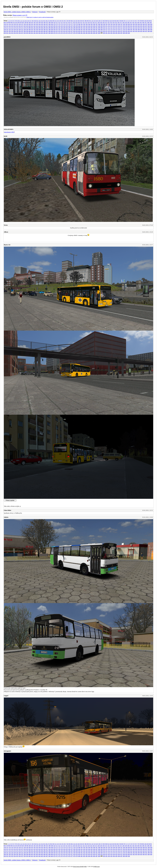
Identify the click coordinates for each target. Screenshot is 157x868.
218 (25, 26)
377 (121, 29)
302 (84, 28)
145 (141, 22)
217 (22, 26)
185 (92, 24)
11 (20, 21)
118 (74, 22)
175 (67, 24)
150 (5, 24)
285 (42, 28)
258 (124, 26)
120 (79, 22)
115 (66, 22)
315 (116, 28)
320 (129, 28)
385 (141, 29)
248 (99, 26)
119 (76, 22)
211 (7, 26)
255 (116, 26)
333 (12, 29)
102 (35, 22)
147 (146, 22)
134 (113, 22)
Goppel (6, 696)
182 (84, 24)
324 (139, 28)
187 (97, 24)
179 (77, 24)
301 (82, 28)
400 (30, 31)
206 (144, 24)
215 (17, 26)
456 (20, 33)
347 (47, 29)
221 (32, 26)
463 (37, 33)
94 (19, 22)
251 (106, 26)
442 (134, 31)
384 (139, 29)
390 (5, 31)
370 (104, 29)
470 (54, 33)
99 (27, 22)
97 (24, 22)
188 (99, 24)
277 (22, 28)
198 (124, 24)
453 (12, 33)
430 (104, 31)
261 (131, 26)
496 (119, 33)
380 (129, 29)
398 (25, 31)
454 (15, 33)
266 (144, 26)
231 (57, 26)
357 (72, 29)
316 (119, 28)
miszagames (7, 751)
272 (10, 28)
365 (92, 29)
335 (17, 29)
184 (89, 24)
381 (131, 29)
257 (121, 26)
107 (47, 22)
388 (149, 29)
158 (25, 24)
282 (35, 28)
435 (116, 31)
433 (111, 31)
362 (84, 29)
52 (93, 21)
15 (27, 21)
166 (44, 24)
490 (104, 33)
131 (106, 22)
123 (86, 22)
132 (108, 22)
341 (32, 29)
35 (62, 21)
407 (47, 31)
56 (100, 21)
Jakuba (6, 517)
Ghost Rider (8, 510)
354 (64, 29)
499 (126, 33)
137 (121, 22)
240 (79, 26)
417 (72, 31)
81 (144, 21)
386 (144, 29)
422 (84, 31)
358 (74, 29)
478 (74, 33)
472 (59, 33)
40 (71, 21)
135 (116, 22)
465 (42, 33)
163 (37, 24)
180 (79, 24)
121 (81, 22)
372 (109, 29)
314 (114, 28)
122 (84, 22)
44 (78, 21)
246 (94, 26)
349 (52, 29)
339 (27, 29)
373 (111, 29)
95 (20, 22)
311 (106, 28)
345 (42, 29)
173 (62, 24)
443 (136, 31)
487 (97, 33)
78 (139, 21)
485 (92, 33)
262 (134, 26)
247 (96, 26)
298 (74, 28)
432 (109, 31)
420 (79, 31)
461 (32, 33)
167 (47, 24)
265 (141, 26)
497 (121, 33)
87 (6, 22)
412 (59, 31)
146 (143, 22)
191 (107, 24)
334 (15, 29)
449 (151, 31)
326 (144, 28)
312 (109, 28)
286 (44, 28)
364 (89, 29)
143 (136, 22)
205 (141, 24)
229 (52, 26)
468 (49, 33)
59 (105, 21)
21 (38, 21)
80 (142, 21)
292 (59, 28)
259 (126, 26)
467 (47, 33)
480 (79, 33)
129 (101, 22)
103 (37, 22)
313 (111, 28)
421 (82, 31)
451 (7, 33)
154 (15, 24)
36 (64, 21)
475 (67, 33)
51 (91, 21)
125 (91, 22)
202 (134, 24)
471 (57, 33)
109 (52, 22)
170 (54, 24)
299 (77, 28)
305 (92, 28)
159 (27, 24)
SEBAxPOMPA (9, 129)
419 (77, 31)
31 (55, 21)
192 (109, 24)
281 (32, 28)
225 (42, 26)
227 (47, 26)
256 (119, 26)
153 (12, 24)
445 (141, 31)
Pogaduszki (42, 12)
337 (22, 29)
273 (12, 28)
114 (64, 22)
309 (102, 28)
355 (67, 29)
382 (134, 29)
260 (129, 26)
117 (71, 22)
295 (67, 28)
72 (128, 21)
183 (87, 24)
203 (136, 24)
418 (74, 31)
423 (87, 31)
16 (29, 21)
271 (7, 28)
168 (49, 24)
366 (94, 29)
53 (94, 21)
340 (30, 29)
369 (102, 29)
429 (102, 31)
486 (94, 33)
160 (30, 24)
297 (72, 28)
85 (151, 21)
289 (52, 28)
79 (140, 21)
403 (37, 31)
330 (5, 29)
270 (5, 28)
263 (136, 26)
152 (10, 24)
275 (17, 28)
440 (129, 31)
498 (124, 33)
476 (69, 33)
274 (15, 28)
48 (85, 21)
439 (126, 31)
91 (13, 22)
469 (52, 33)
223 (37, 26)
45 (80, 21)
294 (64, 28)
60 (107, 21)
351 (57, 29)
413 (62, 31)
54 (96, 21)
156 (20, 24)
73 (130, 21)
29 (52, 21)
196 (119, 24)
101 (32, 22)
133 (111, 22)
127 (96, 22)
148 (148, 22)
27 (48, 21)
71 (126, 21)
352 (59, 29)
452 (10, 33)
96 (22, 22)
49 (87, 21)
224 (39, 26)
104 (40, 22)
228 (49, 26)
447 (146, 31)
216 (20, 26)
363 (87, 29)
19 (34, 21)
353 (62, 29)
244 (89, 26)
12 (22, 21)
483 (87, 33)
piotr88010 (7, 37)
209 (151, 24)
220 (30, 26)
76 (135, 21)
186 (94, 24)
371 (107, 29)
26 (47, 21)
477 (72, 33)
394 (15, 31)
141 (131, 22)
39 (70, 21)
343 (37, 29)
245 (92, 26)
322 (134, 28)
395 (17, 31)
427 (96, 31)
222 (35, 26)
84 (149, 21)
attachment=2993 (9, 132)
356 (69, 29)
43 (77, 21)
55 (98, 21)
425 (92, 31)
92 (15, 22)
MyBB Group (97, 867)
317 (121, 28)
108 (49, 22)
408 (49, 31)
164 (40, 24)
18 (32, 21)
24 (43, 21)
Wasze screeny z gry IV (20, 15)
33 (59, 21)
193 (111, 24)
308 (99, 28)
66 (117, 21)
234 (64, 26)
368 (99, 29)
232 (59, 26)
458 (25, 33)
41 (73, 21)
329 (151, 28)
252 (109, 26)
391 (7, 31)
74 (132, 21)
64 (114, 21)
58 (103, 21)
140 (128, 22)
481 (82, 33)
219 (27, 26)
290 (54, 28)
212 (10, 26)
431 (106, 31)
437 (121, 31)
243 (87, 26)
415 (67, 31)
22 (39, 21)
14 (25, 21)
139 (126, 22)
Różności (35, 12)
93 (17, 22)
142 (133, 22)
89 (10, 22)
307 (97, 28)
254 (114, 26)
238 (74, 26)
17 (30, 21)
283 (37, 28)
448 (149, 31)
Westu (6, 225)
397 (22, 31)
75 (133, 21)
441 (131, 31)
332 (10, 29)
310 (104, 28)
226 (44, 26)
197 (121, 24)
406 (44, 31)
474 (64, 33)
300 (79, 28)
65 (116, 21)
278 (25, 28)
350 (54, 29)
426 (94, 31)
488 (99, 33)
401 (32, 31)
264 (139, 26)
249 (102, 26)
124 (89, 22)
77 (137, 21)
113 (62, 22)
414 (64, 31)
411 (57, 31)
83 (147, 21)
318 (124, 28)
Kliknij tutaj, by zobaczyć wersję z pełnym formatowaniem (40, 17)
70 (124, 21)
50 (89, 21)
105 (42, 22)
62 (110, 21)
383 (136, 29)
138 (123, 22)
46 (82, 21)
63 (112, 21)
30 (54, 21)
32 (57, 21)
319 (126, 28)
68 (121, 21)
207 (146, 24)
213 (12, 26)
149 (151, 22)
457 (22, 33)
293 (62, 28)
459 (27, 33)
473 (62, 33)
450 (5, 33)
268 (149, 26)
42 (75, 21)
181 (82, 24)
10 (18, 21)
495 (116, 33)
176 (69, 24)
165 (42, 24)
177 (72, 24)
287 (47, 28)
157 (22, 24)
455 (17, 33)
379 (126, 29)
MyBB (85, 867)
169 (52, 24)
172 (59, 24)
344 (40, 29)
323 (136, 28)
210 (5, 26)
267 (146, 26)
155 (17, 24)
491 (107, 33)
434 (114, 31)
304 (89, 28)
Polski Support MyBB (78, 867)
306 (94, 28)
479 (77, 33)
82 (146, 21)
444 (139, 31)
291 (57, 28)
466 (44, 33)
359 (77, 29)
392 (10, 31)
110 (54, 22)
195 (116, 24)
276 (20, 28)
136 (118, 22)
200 (129, 24)
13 (23, 21)
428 (99, 31)
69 (123, 21)
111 (57, 22)
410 (54, 31)
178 (74, 24)
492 (109, 33)
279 (27, 28)
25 (45, 21)
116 (69, 22)
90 (12, 22)
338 (25, 29)
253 (111, 26)
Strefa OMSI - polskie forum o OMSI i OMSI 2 (33, 7)
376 (119, 29)
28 (50, 21)
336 (20, 29)
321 (131, 28)
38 (68, 21)
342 (35, 29)
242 (84, 26)
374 (114, 29)
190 (104, 24)
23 (41, 21)
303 (87, 28)
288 (49, 28)
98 (26, 22)
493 (111, 33)
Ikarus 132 (7, 245)
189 (102, 24)
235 (67, 26)
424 (89, 31)
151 (7, 24)
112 (59, 22)
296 (69, 28)
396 (20, 31)
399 (27, 31)
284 (40, 28)
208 (149, 24)
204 (139, 24)
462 (35, 33)
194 (114, 24)
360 (79, 29)
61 (108, 21)
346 (44, 29)
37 (66, 21)
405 (42, 31)
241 (82, 26)
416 (69, 31)
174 (64, 24)
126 (94, 22)
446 (144, 31)
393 (12, 31)
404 (40, 31)
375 (116, 29)
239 (77, 26)
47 (84, 21)
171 (57, 24)
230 (54, 26)
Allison (6, 232)
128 (98, 22)
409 (52, 31)
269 (151, 26)
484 (89, 33)
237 (72, 26)
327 (146, 28)
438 (124, 31)
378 (124, 29)
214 (15, 26)
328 (149, 28)
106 (44, 22)
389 (151, 29)
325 (141, 28)
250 (104, 26)
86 (4, 22)
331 (7, 29)
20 (36, 21)
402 (35, 31)
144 (138, 22)
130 (103, 22)
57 (101, 21)
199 (126, 24)
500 (129, 33)
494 (114, 33)
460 (30, 33)
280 (30, 28)
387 (146, 29)
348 (49, 29)
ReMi (6, 136)
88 (8, 22)
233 (62, 26)
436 (119, 31)
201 (131, 24)
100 (30, 22)
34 (61, 21)
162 (35, 24)
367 (97, 29)
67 (119, 21)
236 (69, 26)
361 (82, 29)
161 (32, 24)
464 (40, 33)
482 (84, 33)
